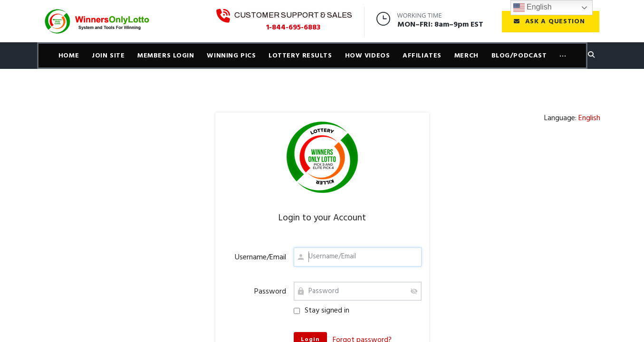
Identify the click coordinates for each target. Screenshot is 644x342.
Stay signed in (322, 311)
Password (270, 292)
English (533, 8)
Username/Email (260, 257)
